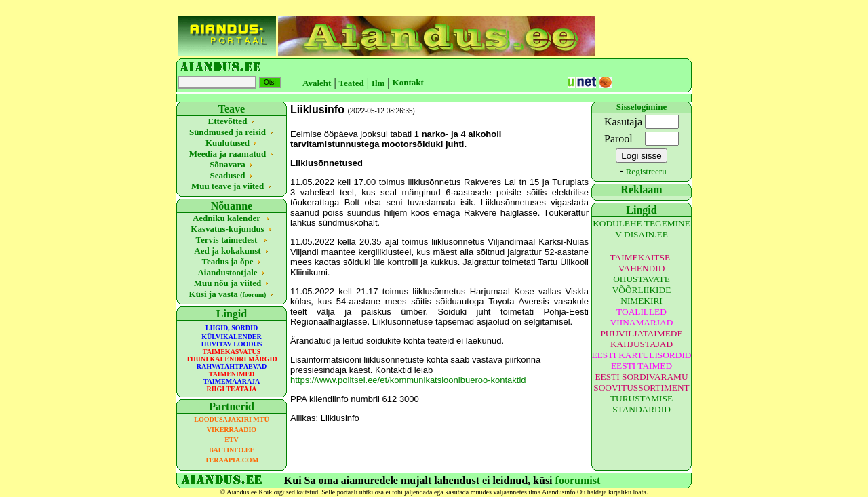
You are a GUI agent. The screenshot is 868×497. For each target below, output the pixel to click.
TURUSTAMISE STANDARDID (642, 404)
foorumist (578, 480)
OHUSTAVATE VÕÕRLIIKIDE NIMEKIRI (642, 290)
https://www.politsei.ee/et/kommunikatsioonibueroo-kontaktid (408, 380)
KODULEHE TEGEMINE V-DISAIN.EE (642, 229)
